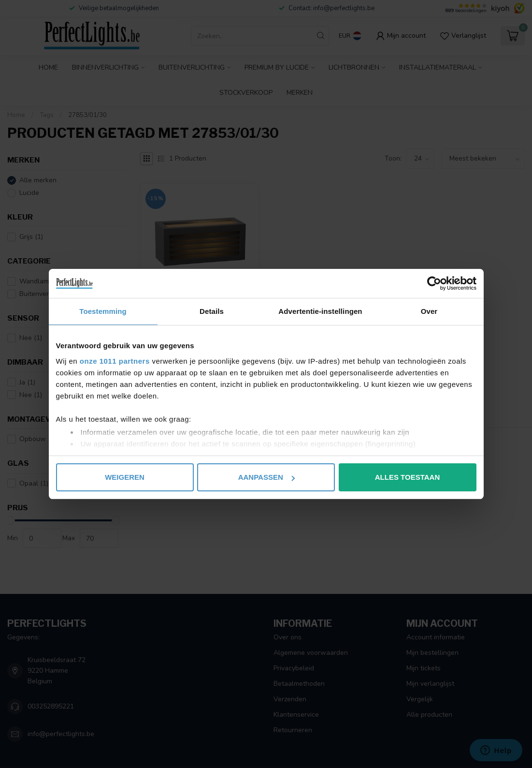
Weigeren (125, 477)
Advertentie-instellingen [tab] (320, 311)
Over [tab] (429, 311)
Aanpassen (266, 477)
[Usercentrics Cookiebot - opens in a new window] (434, 283)
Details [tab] (212, 311)
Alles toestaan (407, 477)
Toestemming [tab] (103, 311)
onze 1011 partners (115, 361)
